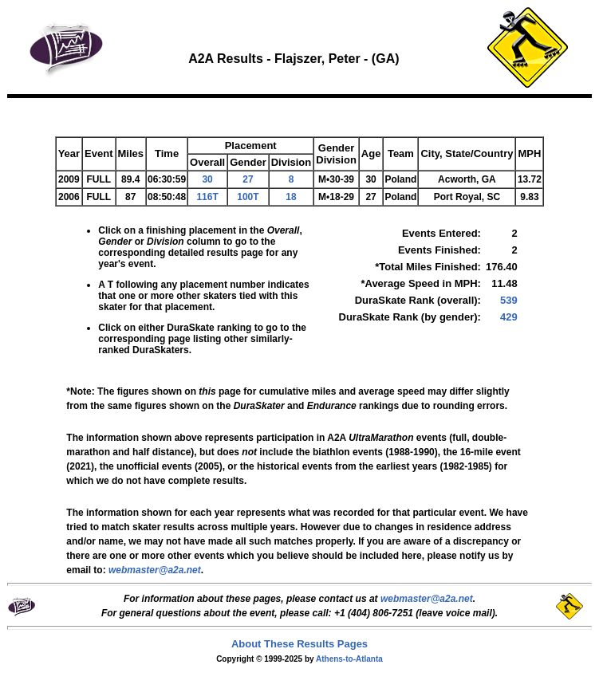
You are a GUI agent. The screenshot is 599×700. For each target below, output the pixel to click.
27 (248, 179)
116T (207, 197)
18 (291, 197)
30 (207, 179)
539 (509, 300)
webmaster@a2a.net (427, 599)
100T (248, 197)
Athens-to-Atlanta (349, 659)
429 (509, 317)
